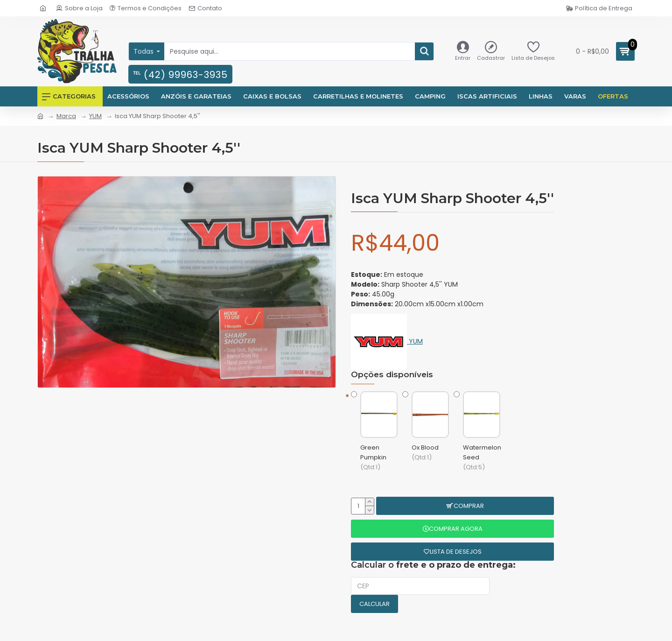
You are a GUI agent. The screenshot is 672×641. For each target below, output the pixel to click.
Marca (66, 116)
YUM (95, 116)
